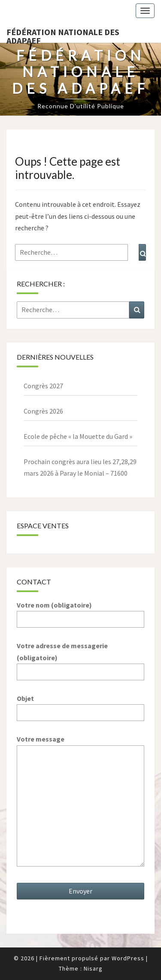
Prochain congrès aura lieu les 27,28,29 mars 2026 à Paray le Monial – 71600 (80, 467)
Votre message (80, 801)
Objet (80, 705)
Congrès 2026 (43, 411)
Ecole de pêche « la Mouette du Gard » (78, 436)
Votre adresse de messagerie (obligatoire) (80, 658)
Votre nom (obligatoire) (80, 612)
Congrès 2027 (43, 386)
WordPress (128, 958)
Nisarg (93, 968)
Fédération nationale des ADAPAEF (63, 35)
